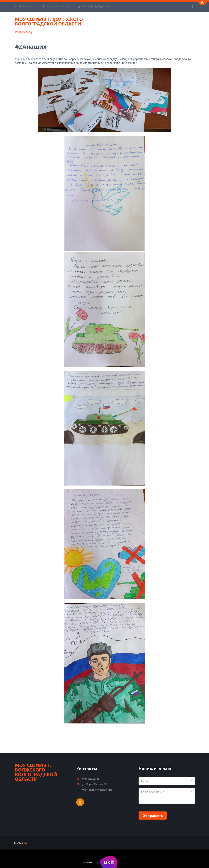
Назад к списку (23, 32)
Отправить (153, 816)
